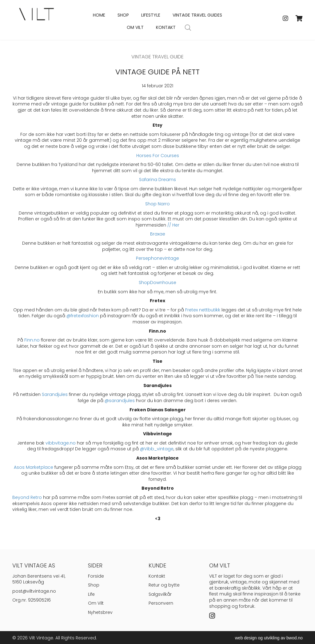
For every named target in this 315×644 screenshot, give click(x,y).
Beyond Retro (27, 497)
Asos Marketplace (34, 467)
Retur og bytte (164, 585)
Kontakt (157, 576)
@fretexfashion (83, 316)
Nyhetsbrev (100, 612)
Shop (94, 585)
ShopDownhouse (157, 282)
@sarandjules (120, 401)
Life (91, 594)
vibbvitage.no (61, 443)
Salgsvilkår (160, 594)
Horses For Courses (158, 156)
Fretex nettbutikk (203, 310)
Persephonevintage (157, 258)
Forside (96, 576)
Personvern (161, 603)
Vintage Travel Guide (157, 57)
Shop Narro (157, 204)
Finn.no (32, 340)
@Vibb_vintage (157, 449)
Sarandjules (55, 394)
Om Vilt (96, 603)
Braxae (158, 234)
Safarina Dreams (157, 180)
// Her (173, 225)
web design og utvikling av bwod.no (269, 638)
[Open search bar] (188, 28)
